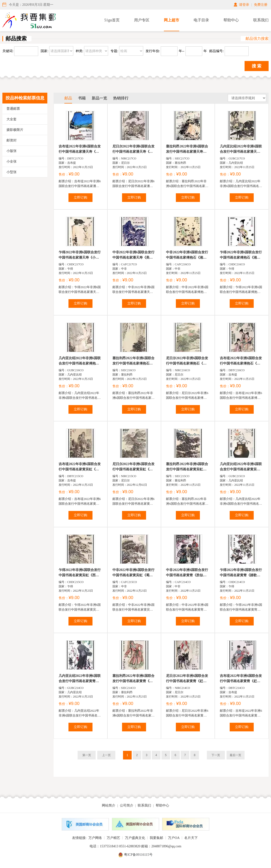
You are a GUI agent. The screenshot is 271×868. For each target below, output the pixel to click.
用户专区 (142, 20)
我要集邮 (156, 838)
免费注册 (261, 5)
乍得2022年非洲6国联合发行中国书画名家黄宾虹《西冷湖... (80, 573)
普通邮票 (13, 109)
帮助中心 (231, 20)
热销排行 (121, 98)
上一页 (106, 755)
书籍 (82, 98)
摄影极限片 (15, 130)
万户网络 (95, 838)
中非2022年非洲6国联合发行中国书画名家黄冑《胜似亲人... (187, 573)
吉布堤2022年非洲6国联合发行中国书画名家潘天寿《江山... (80, 149)
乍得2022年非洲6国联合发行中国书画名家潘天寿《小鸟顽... (80, 255)
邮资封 (12, 140)
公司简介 (127, 805)
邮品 (68, 98)
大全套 (12, 119)
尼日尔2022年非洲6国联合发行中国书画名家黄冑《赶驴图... (187, 679)
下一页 (216, 755)
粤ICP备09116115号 (138, 855)
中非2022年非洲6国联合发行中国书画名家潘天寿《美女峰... (133, 255)
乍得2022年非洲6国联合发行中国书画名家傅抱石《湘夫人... (241, 255)
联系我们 (261, 20)
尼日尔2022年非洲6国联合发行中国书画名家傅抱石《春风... (187, 361)
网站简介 (109, 805)
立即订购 (80, 197)
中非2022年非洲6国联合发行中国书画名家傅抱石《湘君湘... (187, 255)
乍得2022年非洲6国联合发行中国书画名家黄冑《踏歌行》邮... (241, 573)
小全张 (12, 161)
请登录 (244, 5)
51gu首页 (112, 20)
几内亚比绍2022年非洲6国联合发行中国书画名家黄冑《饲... (80, 679)
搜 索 (257, 66)
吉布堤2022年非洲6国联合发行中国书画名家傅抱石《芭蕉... (241, 361)
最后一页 (235, 755)
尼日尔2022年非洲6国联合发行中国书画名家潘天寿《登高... (133, 149)
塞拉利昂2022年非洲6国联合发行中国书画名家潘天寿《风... (187, 149)
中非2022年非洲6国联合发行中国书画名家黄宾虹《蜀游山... (133, 573)
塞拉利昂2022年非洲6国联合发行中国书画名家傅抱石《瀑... (133, 361)
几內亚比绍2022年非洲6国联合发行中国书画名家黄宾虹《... (241, 467)
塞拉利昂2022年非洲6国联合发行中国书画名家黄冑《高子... (133, 679)
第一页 (87, 755)
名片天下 (191, 838)
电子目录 (201, 20)
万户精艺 (113, 838)
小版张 (12, 151)
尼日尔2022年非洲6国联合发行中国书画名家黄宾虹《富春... (133, 467)
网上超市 (172, 20)
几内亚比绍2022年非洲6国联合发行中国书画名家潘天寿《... (241, 149)
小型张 (12, 172)
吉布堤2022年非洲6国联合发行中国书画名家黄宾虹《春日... (80, 467)
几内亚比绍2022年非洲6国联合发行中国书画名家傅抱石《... (80, 361)
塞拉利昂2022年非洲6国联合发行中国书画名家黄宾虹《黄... (187, 467)
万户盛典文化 (135, 838)
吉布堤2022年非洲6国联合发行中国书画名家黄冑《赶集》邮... (241, 679)
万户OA (174, 838)
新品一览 (99, 98)
